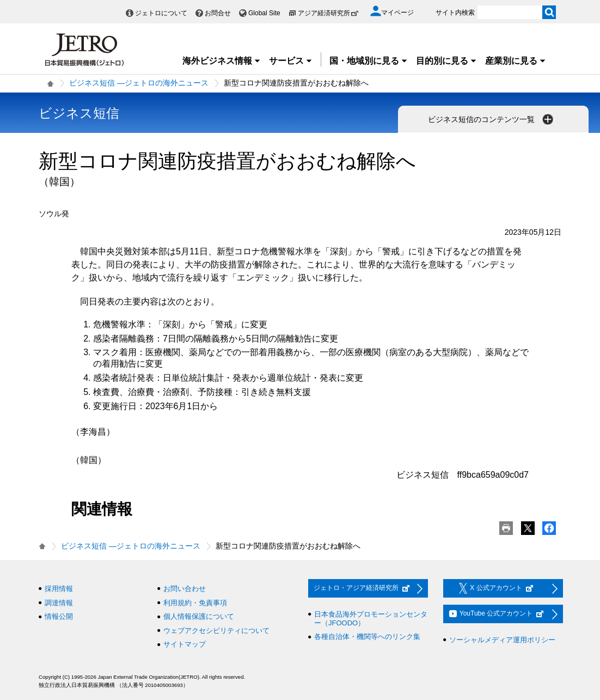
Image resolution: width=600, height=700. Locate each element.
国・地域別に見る (369, 61)
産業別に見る (516, 61)
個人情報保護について (199, 616)
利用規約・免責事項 (195, 603)
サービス (291, 61)
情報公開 (59, 616)
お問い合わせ (185, 589)
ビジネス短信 (79, 113)
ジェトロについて (161, 13)
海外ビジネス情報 (222, 61)
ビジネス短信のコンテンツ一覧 (492, 119)
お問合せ (218, 13)
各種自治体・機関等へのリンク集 (367, 637)
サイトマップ (185, 644)
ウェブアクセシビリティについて (216, 631)
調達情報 (59, 603)
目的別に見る (446, 61)
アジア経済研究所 (328, 13)
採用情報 (59, 589)
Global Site (264, 13)
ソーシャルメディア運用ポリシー (502, 640)
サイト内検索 (455, 13)
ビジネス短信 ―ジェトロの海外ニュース (139, 83)
